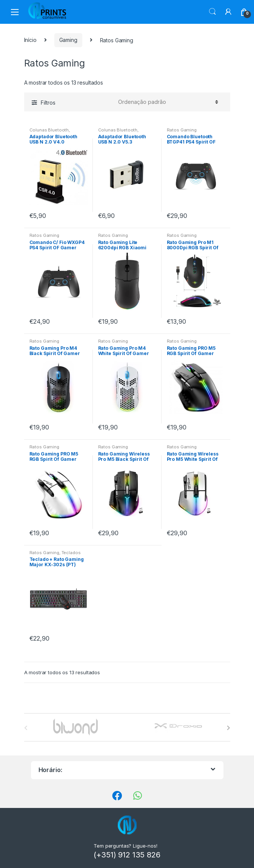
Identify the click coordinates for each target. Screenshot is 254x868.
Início (30, 40)
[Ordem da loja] (167, 102)
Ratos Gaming (182, 130)
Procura (212, 12)
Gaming (68, 40)
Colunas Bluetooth (49, 130)
